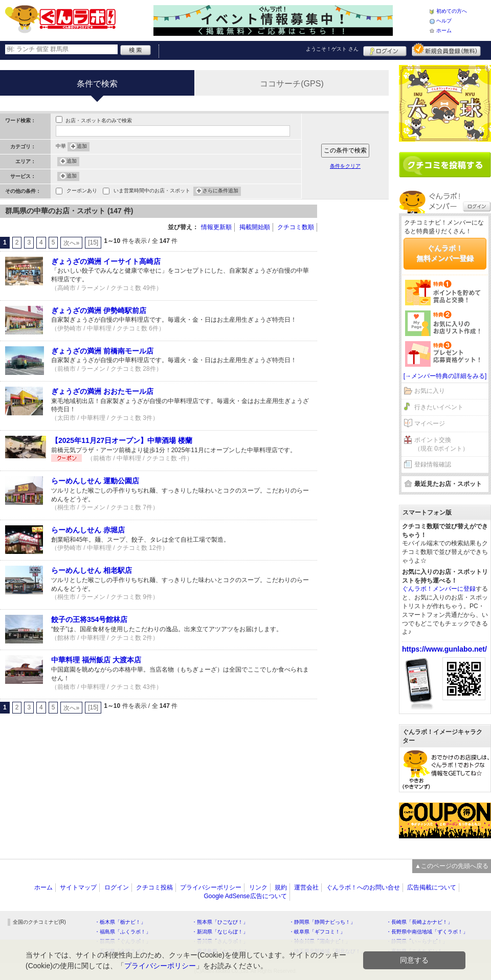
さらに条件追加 (220, 191)
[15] (93, 242)
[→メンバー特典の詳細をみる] (445, 376)
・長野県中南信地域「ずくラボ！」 (427, 932)
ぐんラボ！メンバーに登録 (439, 589)
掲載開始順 (255, 227)
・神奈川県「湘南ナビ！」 (320, 941)
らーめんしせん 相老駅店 (92, 570)
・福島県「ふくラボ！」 (123, 932)
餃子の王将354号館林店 (89, 619)
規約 (281, 887)
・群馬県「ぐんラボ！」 (123, 941)
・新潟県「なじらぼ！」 (220, 932)
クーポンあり (82, 192)
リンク (258, 887)
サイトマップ (78, 887)
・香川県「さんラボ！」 (220, 941)
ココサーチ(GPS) (292, 84)
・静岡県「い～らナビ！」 (417, 941)
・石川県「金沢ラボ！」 (123, 951)
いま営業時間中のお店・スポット (152, 192)
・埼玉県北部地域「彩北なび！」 (327, 951)
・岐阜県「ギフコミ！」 (317, 932)
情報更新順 (216, 227)
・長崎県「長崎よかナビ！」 (419, 922)
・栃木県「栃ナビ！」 (120, 922)
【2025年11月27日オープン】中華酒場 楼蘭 (122, 440)
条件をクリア (345, 166)
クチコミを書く (445, 165)
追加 (82, 147)
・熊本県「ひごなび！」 (220, 922)
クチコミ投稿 (154, 887)
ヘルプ (444, 21)
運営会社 (306, 887)
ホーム (444, 30)
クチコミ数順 (296, 227)
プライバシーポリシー (211, 887)
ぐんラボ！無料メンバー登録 (445, 253)
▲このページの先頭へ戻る (452, 866)
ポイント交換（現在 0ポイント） (441, 444)
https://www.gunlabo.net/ (444, 649)
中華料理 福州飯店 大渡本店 (96, 660)
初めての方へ (452, 11)
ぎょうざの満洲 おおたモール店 (102, 391)
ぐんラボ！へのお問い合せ (363, 887)
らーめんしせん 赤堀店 (88, 530)
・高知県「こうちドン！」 (417, 951)
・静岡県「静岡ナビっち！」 (322, 922)
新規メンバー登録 (446, 50)
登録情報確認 (433, 464)
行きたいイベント (439, 407)
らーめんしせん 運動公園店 (95, 481)
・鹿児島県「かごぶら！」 (222, 951)
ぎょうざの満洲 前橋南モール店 (102, 351)
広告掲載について (432, 887)
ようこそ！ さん (332, 49)
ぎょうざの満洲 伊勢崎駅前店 (99, 310)
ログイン (385, 50)
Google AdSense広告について (245, 896)
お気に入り (430, 391)
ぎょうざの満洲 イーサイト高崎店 (106, 261)
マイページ (430, 424)
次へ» (71, 243)
